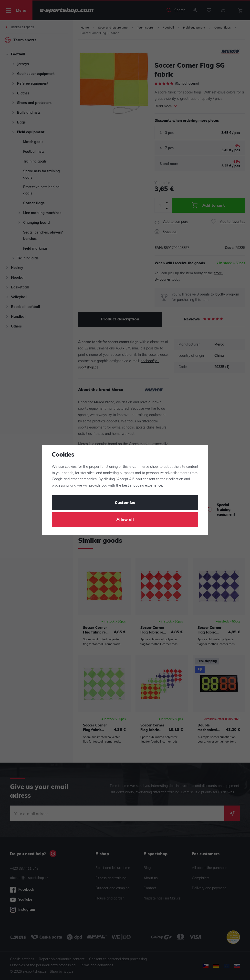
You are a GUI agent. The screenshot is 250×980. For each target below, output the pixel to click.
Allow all (125, 520)
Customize (125, 503)
